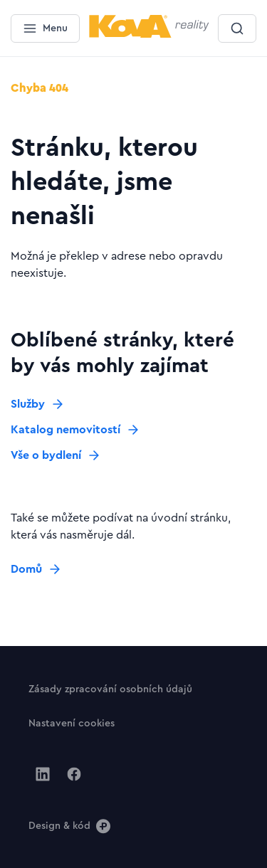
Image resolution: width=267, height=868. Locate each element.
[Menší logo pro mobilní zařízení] (149, 35)
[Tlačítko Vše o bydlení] (56, 455)
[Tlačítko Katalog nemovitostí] (75, 430)
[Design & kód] (69, 825)
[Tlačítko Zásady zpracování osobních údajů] (110, 689)
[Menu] (45, 28)
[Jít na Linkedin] (43, 774)
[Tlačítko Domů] (36, 569)
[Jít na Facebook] (74, 774)
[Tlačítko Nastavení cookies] (72, 723)
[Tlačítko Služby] (38, 404)
